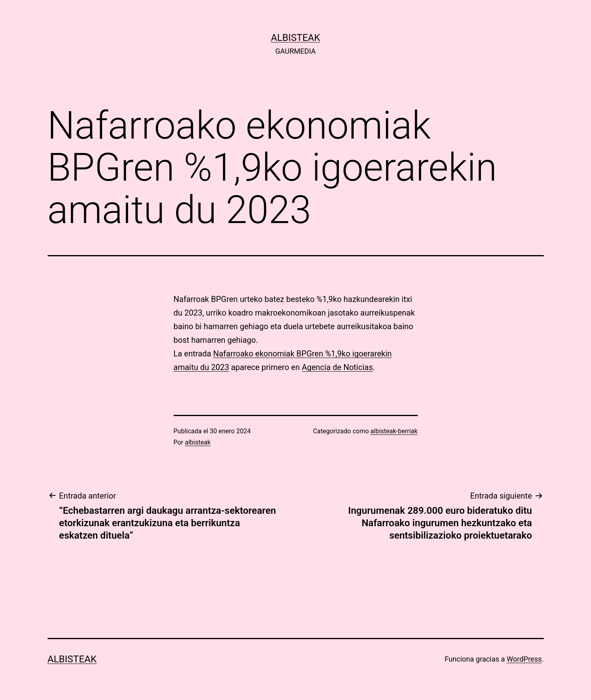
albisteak (295, 38)
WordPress (524, 659)
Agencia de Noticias (337, 367)
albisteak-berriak (394, 431)
